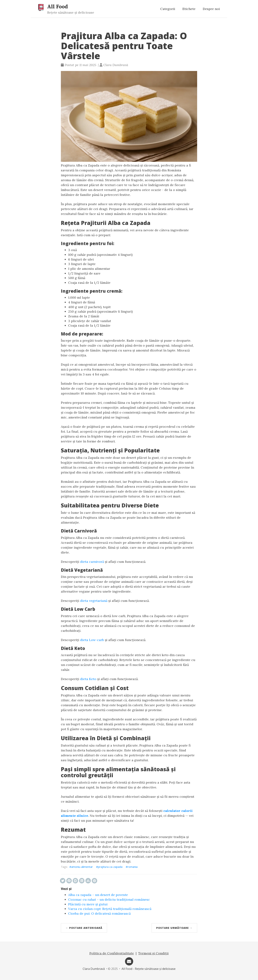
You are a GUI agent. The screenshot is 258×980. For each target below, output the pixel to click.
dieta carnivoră (92, 562)
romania (133, 867)
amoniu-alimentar (82, 867)
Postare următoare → (174, 928)
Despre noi (211, 9)
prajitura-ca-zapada (110, 867)
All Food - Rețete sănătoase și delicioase (149, 969)
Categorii (168, 9)
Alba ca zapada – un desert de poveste (98, 895)
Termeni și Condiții (153, 953)
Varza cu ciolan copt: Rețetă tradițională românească (110, 909)
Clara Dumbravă (94, 969)
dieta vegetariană (94, 601)
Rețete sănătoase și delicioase (71, 12)
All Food (58, 6)
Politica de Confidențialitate (112, 953)
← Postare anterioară (84, 928)
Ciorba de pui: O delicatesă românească (99, 913)
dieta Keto (88, 679)
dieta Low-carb (92, 640)
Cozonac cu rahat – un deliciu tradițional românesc (109, 899)
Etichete (189, 9)
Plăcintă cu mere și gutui (88, 904)
